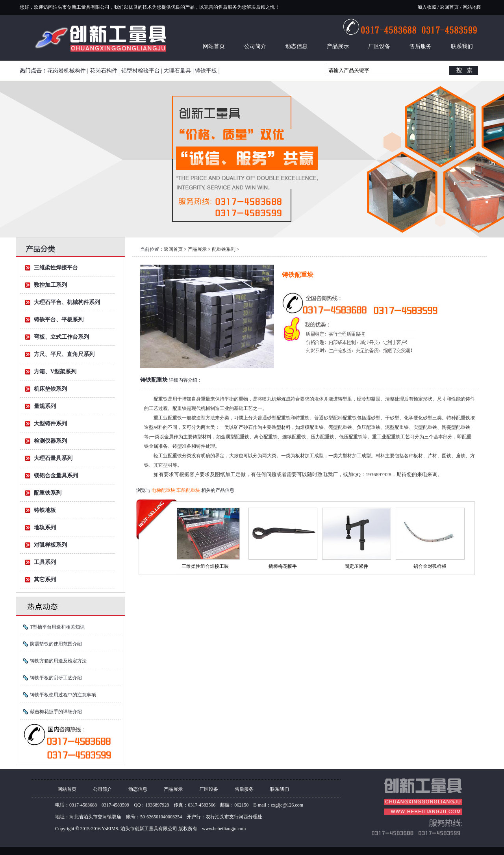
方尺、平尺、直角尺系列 (64, 354)
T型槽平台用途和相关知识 (57, 627)
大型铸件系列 (50, 424)
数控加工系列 (50, 285)
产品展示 (338, 46)
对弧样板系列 (50, 545)
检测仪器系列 (50, 441)
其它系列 (45, 580)
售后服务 (421, 46)
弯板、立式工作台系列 (61, 337)
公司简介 (255, 46)
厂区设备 (379, 46)
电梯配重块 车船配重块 (176, 490)
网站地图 (472, 7)
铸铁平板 (206, 71)
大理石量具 (177, 71)
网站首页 (214, 46)
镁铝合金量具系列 (56, 476)
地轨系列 (45, 528)
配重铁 (161, 399)
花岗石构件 (104, 71)
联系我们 (462, 46)
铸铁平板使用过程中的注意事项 (63, 695)
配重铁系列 (48, 493)
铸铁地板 (45, 510)
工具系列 (45, 562)
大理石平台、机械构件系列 (67, 302)
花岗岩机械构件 (67, 71)
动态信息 (296, 46)
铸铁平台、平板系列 (59, 320)
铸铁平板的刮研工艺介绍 (56, 678)
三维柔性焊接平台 (56, 268)
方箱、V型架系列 (55, 372)
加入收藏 (427, 7)
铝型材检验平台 (141, 71)
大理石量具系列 (53, 458)
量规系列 (45, 406)
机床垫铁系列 (50, 389)
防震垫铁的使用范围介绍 (56, 644)
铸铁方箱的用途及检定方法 (58, 661)
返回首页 (449, 7)
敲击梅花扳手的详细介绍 (56, 712)
